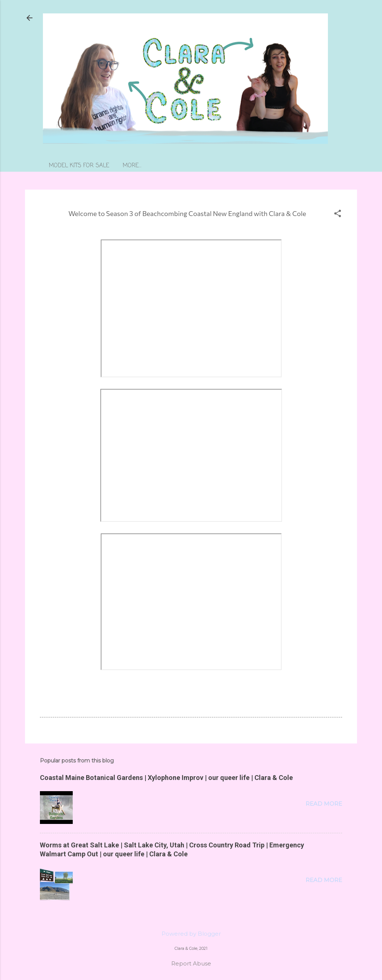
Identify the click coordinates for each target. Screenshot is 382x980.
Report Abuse (191, 963)
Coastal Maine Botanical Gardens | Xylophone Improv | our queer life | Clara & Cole (166, 778)
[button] (338, 214)
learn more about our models (169, 166)
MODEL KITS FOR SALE (79, 166)
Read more (324, 804)
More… (239, 166)
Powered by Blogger (191, 934)
